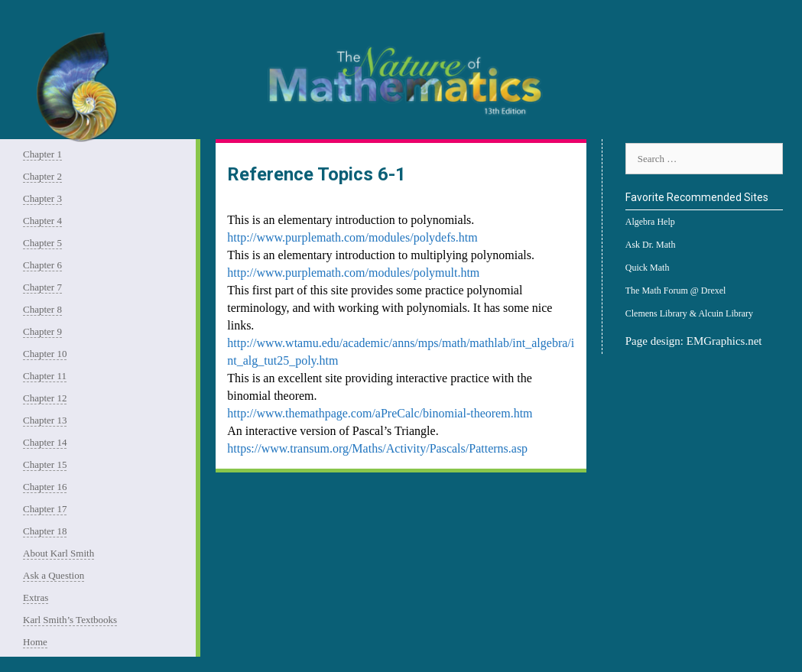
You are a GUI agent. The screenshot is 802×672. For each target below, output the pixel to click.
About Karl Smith (58, 553)
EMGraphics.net (724, 341)
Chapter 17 (45, 509)
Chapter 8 (42, 309)
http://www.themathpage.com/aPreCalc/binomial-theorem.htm (380, 413)
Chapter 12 (45, 398)
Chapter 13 (45, 420)
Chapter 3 (42, 198)
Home (35, 642)
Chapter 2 (42, 176)
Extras (36, 597)
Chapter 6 (42, 265)
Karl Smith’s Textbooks (70, 620)
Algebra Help (650, 222)
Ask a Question (54, 575)
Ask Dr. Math (651, 245)
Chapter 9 (42, 331)
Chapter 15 (45, 464)
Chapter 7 (42, 287)
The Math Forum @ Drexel (676, 291)
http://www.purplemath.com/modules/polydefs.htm (352, 237)
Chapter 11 (45, 376)
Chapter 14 (45, 442)
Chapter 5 (42, 243)
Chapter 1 (42, 154)
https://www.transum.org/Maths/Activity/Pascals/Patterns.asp (377, 448)
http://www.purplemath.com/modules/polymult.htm (353, 273)
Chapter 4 (42, 221)
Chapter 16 (45, 487)
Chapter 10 (45, 354)
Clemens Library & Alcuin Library (689, 313)
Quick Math (648, 268)
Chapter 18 (45, 531)
